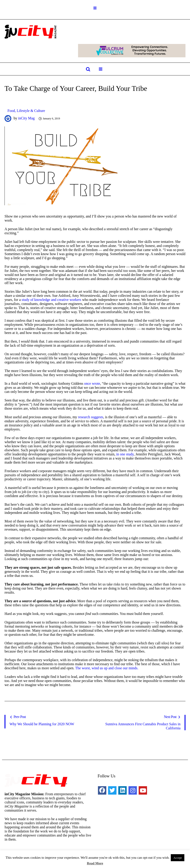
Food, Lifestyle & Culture (26, 111)
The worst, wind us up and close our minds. (107, 668)
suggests (97, 417)
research (84, 417)
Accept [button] (178, 858)
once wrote (92, 383)
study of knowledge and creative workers (51, 300)
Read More (95, 863)
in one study (125, 454)
